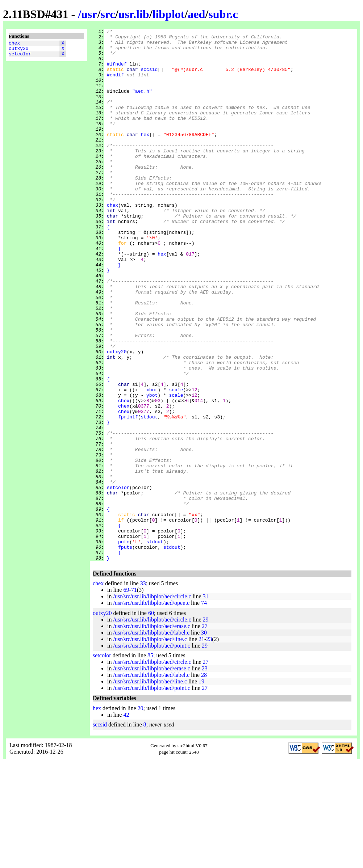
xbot (152, 462)
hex (145, 156)
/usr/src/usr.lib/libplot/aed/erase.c (151, 732)
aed (196, 14)
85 (150, 762)
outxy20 (19, 50)
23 (209, 745)
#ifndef (117, 71)
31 (206, 703)
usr (89, 14)
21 (201, 745)
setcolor (20, 57)
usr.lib (134, 14)
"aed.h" (142, 104)
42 (126, 821)
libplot (169, 14)
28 (204, 781)
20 (141, 815)
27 (205, 732)
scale (176, 462)
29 (206, 726)
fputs (125, 651)
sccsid (149, 78)
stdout (149, 495)
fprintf (128, 495)
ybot (152, 469)
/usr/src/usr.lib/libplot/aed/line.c (150, 745)
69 (126, 696)
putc (124, 645)
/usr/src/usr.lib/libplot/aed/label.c (151, 739)
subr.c (223, 14)
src (108, 14)
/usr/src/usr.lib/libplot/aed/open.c (151, 709)
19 (201, 788)
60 (151, 719)
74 (204, 709)
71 (134, 696)
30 (204, 739)
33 (143, 690)
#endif (115, 84)
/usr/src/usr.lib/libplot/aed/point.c (151, 752)
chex (14, 44)
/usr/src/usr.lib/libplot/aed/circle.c (152, 703)
